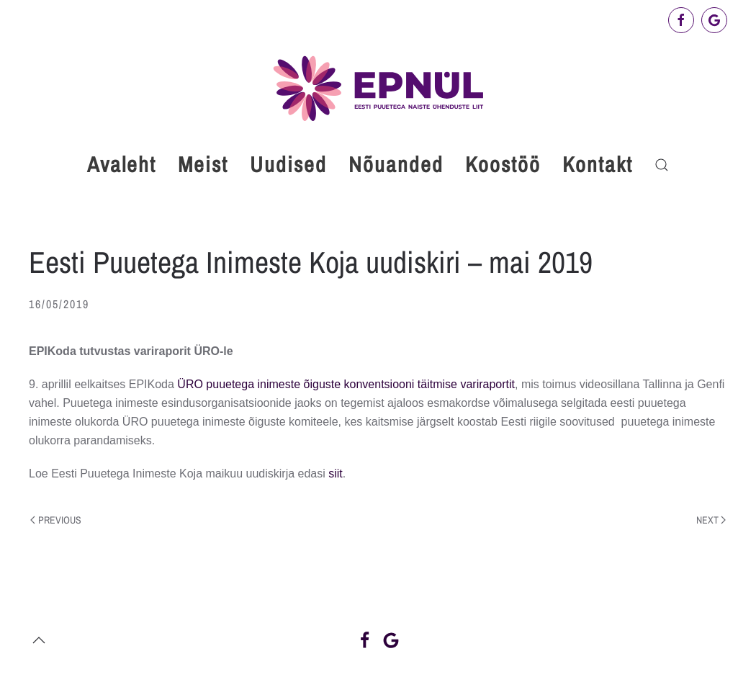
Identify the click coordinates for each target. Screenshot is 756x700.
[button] (662, 165)
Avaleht (122, 164)
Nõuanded (396, 164)
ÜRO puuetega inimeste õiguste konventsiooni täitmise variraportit (346, 384)
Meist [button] (203, 164)
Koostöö (503, 164)
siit (336, 474)
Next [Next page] (711, 520)
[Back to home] (378, 88)
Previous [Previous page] (56, 520)
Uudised (288, 164)
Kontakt (598, 164)
